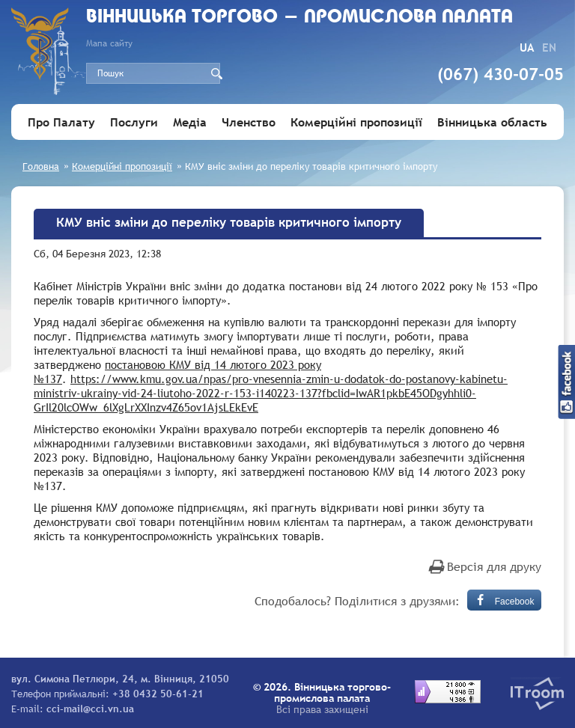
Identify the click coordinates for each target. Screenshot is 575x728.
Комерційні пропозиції (356, 122)
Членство (249, 122)
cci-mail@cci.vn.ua (90, 709)
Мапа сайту (109, 43)
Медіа (190, 122)
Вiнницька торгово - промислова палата (299, 18)
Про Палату (61, 122)
